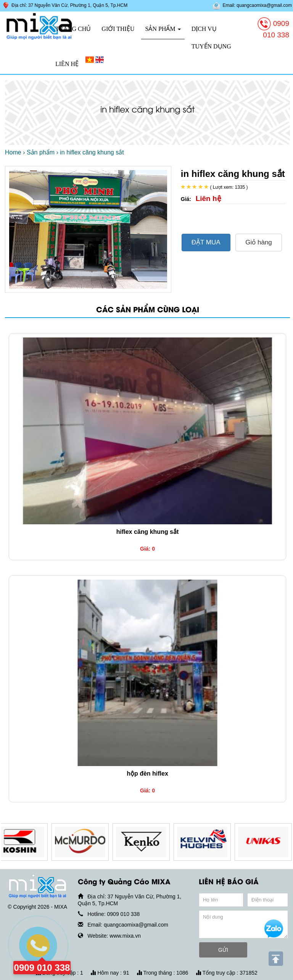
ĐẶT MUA (206, 242)
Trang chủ (73, 29)
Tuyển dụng (211, 46)
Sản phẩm (163, 29)
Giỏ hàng (259, 242)
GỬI (223, 950)
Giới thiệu (118, 29)
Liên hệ (67, 64)
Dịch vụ (204, 29)
